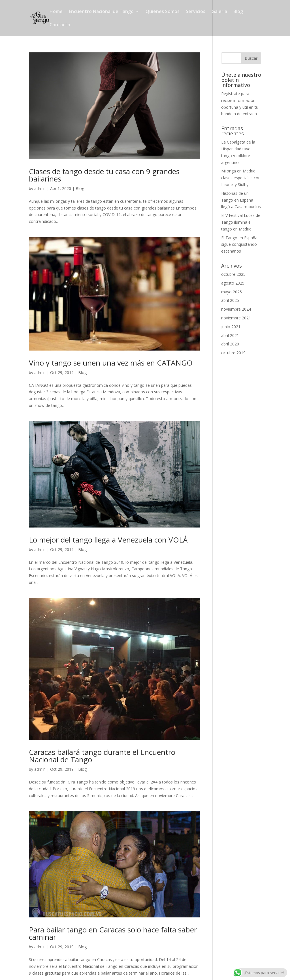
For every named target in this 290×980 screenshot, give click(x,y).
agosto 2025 (233, 283)
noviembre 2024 (236, 309)
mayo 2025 (232, 292)
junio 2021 (231, 327)
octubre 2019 (233, 353)
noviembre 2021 (236, 318)
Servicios (196, 12)
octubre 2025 (233, 274)
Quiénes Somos (163, 12)
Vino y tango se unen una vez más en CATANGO (111, 363)
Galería (219, 12)
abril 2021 (230, 335)
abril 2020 (230, 344)
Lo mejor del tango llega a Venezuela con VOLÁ (108, 540)
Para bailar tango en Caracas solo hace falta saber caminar (113, 933)
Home (56, 12)
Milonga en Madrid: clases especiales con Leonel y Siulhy (241, 178)
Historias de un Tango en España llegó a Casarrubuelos (241, 200)
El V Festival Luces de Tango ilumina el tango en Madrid (241, 222)
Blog (238, 12)
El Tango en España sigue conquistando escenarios (239, 245)
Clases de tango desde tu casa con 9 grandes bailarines (104, 175)
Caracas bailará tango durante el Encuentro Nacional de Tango (102, 756)
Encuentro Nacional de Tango (101, 12)
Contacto (60, 25)
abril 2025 (230, 300)
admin (40, 188)
